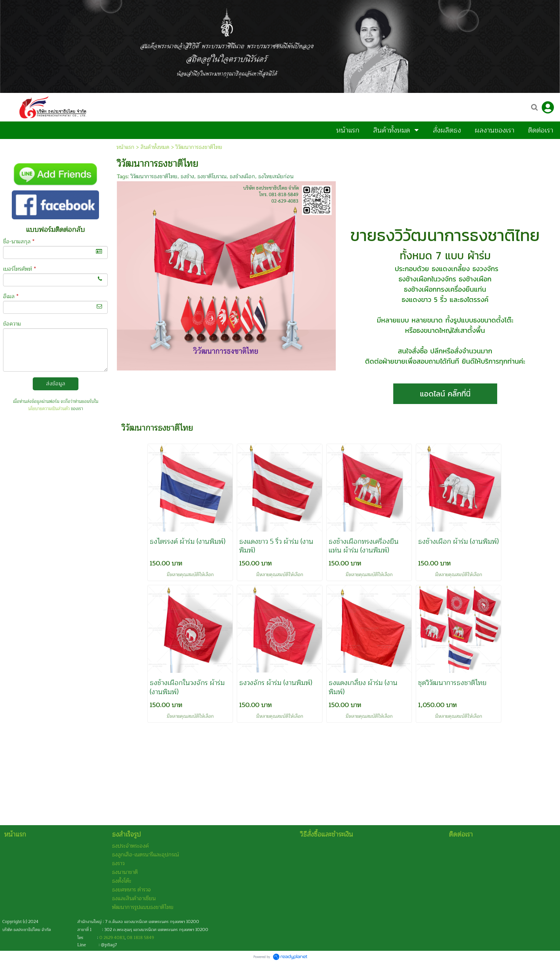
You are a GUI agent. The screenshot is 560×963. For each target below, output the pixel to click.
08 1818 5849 (140, 938)
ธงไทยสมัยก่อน (276, 176)
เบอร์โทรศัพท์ (19, 269)
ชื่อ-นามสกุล (19, 242)
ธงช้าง (187, 176)
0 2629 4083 (112, 938)
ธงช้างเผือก (242, 176)
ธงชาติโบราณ (212, 176)
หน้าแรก (125, 147)
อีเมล (11, 296)
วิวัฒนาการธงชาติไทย (154, 176)
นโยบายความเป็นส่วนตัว (49, 409)
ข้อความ (12, 324)
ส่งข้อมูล (56, 384)
